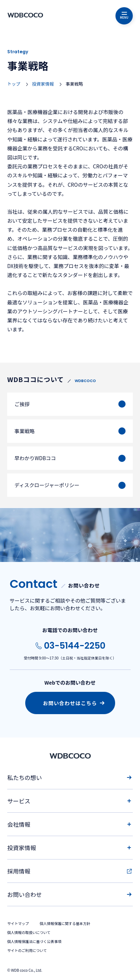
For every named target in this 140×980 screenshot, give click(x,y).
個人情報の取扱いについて (29, 932)
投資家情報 (43, 84)
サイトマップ (18, 923)
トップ (14, 84)
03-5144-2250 (75, 646)
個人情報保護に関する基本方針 (65, 923)
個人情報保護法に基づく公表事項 (34, 941)
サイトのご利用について (27, 950)
